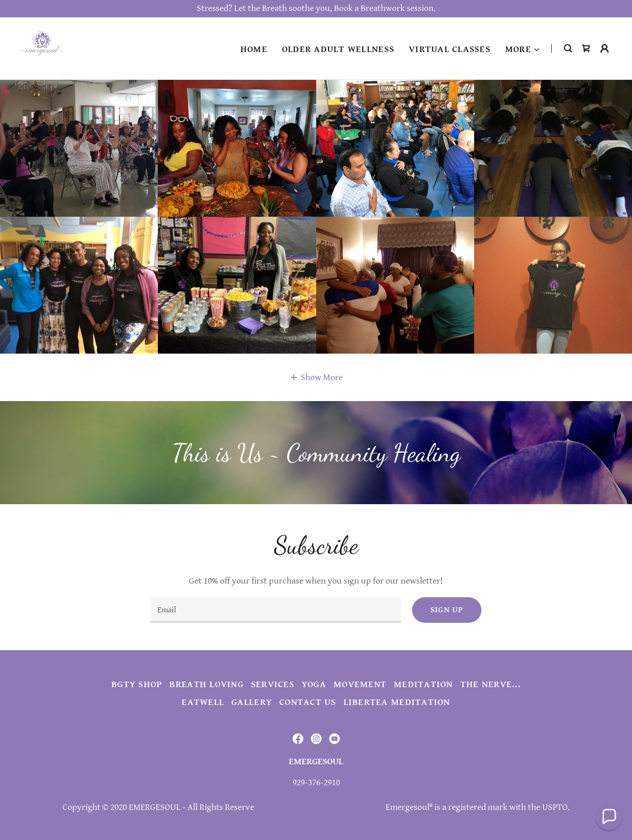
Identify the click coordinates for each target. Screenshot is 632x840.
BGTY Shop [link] (137, 685)
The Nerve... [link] (491, 685)
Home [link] (254, 50)
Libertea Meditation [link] (397, 702)
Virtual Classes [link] (450, 50)
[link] (42, 48)
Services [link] (273, 685)
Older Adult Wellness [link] (338, 50)
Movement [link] (360, 685)
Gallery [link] (252, 702)
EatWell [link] (203, 702)
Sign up (447, 610)
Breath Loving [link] (206, 685)
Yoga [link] (314, 685)
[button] (523, 50)
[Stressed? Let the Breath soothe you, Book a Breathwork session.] (316, 9)
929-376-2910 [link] (316, 783)
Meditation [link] (423, 685)
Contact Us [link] (308, 702)
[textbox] (276, 610)
